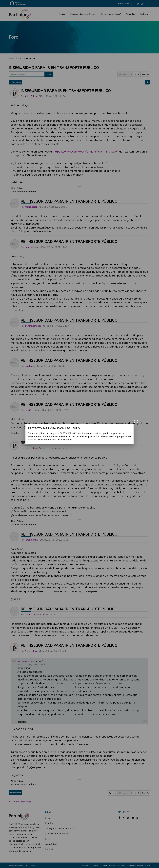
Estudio (62, 14)
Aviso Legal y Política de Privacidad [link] (107, 865)
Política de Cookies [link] (129, 865)
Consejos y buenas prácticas (83, 14)
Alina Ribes (31, 96)
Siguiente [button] (145, 74)
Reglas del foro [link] (144, 865)
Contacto (144, 14)
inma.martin (31, 247)
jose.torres (30, 366)
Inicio (11, 58)
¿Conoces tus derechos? (110, 14)
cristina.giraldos (33, 326)
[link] (134, 4)
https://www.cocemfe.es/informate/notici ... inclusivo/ (86, 151)
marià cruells (32, 410)
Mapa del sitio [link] (87, 865)
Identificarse (123, 4)
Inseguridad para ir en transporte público (54, 68)
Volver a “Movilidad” (20, 802)
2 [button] (135, 74)
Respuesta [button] (15, 82)
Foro (47, 839)
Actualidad (130, 14)
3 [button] (139, 74)
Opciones (113, 793)
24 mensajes (124, 74)
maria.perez (31, 207)
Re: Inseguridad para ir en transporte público (69, 201)
